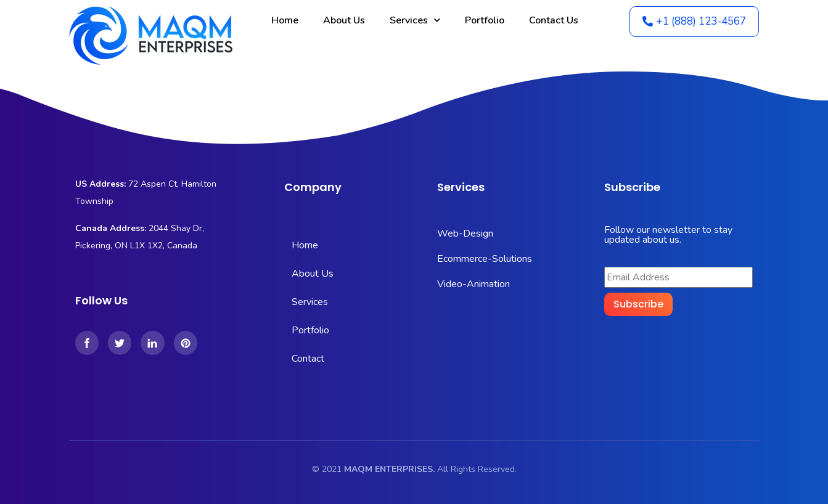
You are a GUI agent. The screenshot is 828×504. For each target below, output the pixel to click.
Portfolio (485, 20)
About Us (344, 20)
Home (285, 20)
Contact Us (554, 20)
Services (415, 20)
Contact (308, 359)
